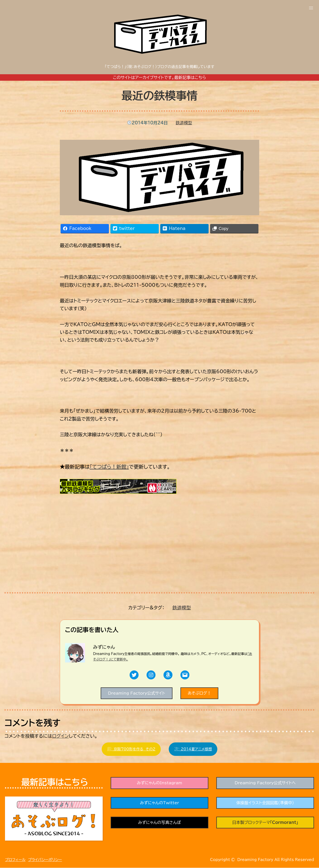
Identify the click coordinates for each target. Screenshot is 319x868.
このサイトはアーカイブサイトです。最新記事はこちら (159, 77)
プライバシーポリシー (45, 860)
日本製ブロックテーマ (265, 823)
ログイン (60, 736)
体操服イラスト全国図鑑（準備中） (265, 803)
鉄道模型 (184, 123)
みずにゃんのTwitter (159, 803)
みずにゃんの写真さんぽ (159, 823)
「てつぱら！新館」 (109, 467)
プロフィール (15, 860)
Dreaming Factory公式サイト (136, 693)
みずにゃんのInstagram (159, 783)
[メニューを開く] (311, 8)
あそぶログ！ (200, 693)
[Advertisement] (97, 551)
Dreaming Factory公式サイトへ (265, 783)
